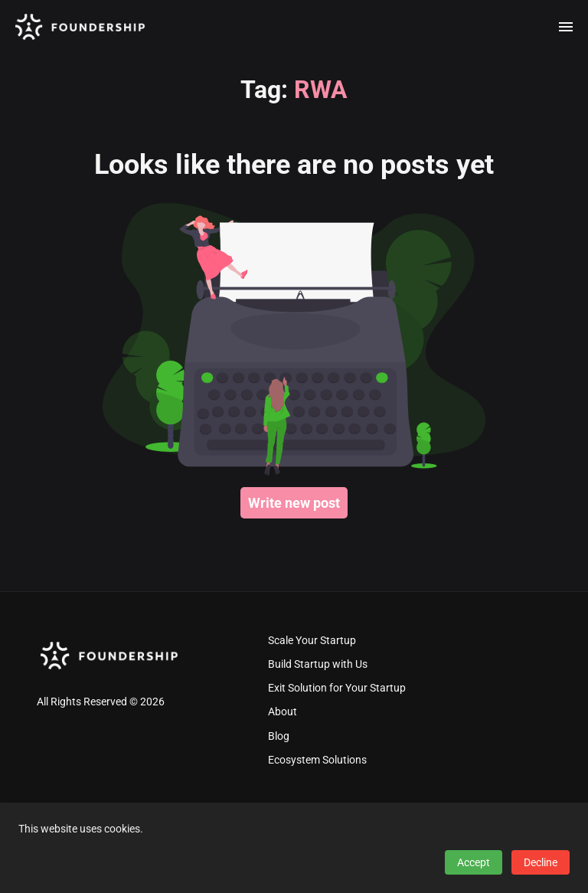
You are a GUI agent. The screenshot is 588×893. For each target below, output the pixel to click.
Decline (541, 862)
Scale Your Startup (312, 641)
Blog (279, 736)
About (283, 712)
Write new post (294, 503)
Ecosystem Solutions (317, 760)
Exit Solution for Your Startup (337, 688)
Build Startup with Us (318, 664)
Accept (474, 862)
